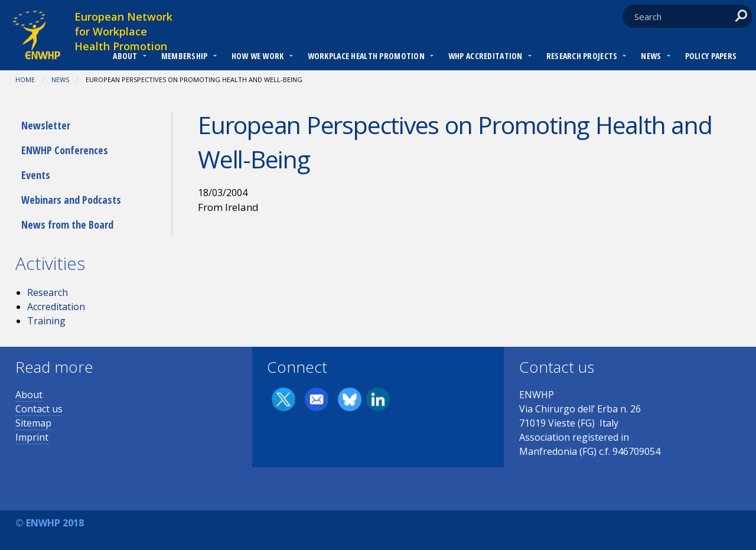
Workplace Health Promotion (366, 56)
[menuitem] (125, 57)
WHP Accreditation (485, 56)
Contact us (39, 409)
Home (25, 79)
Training (46, 321)
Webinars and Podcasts (71, 200)
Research (48, 292)
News (651, 56)
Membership (185, 56)
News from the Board (67, 224)
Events (36, 175)
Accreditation (56, 307)
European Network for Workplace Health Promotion (123, 31)
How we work (258, 56)
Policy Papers (711, 56)
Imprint (32, 437)
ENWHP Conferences (65, 150)
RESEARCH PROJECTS (582, 56)
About (125, 56)
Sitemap (33, 423)
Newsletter (46, 125)
